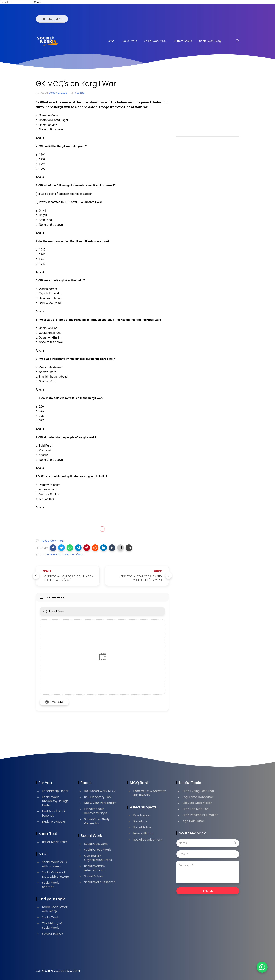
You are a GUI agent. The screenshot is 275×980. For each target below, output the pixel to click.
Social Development (148, 840)
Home (110, 41)
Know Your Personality (100, 803)
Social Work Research (100, 882)
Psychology (142, 815)
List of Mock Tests (55, 842)
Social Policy (142, 827)
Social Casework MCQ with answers (55, 874)
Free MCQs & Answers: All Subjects (150, 793)
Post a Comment (52, 541)
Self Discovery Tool (98, 797)
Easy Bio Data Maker (197, 803)
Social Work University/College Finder (55, 801)
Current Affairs (183, 41)
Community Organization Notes (98, 858)
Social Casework (96, 844)
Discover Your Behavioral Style (96, 811)
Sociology (140, 821)
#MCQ (80, 554)
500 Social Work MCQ (100, 791)
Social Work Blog (210, 41)
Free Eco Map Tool (196, 809)
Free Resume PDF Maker (200, 815)
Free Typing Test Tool (198, 791)
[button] (53, 548)
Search (38, 2)
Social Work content (50, 885)
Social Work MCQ (155, 41)
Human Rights (143, 833)
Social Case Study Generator (97, 821)
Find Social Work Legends (54, 813)
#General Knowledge (60, 554)
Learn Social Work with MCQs (55, 909)
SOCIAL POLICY (53, 934)
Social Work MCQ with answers (54, 864)
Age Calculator (193, 821)
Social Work (129, 41)
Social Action (93, 876)
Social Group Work (98, 850)
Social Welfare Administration (95, 868)
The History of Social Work (52, 926)
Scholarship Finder (55, 791)
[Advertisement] (208, 105)
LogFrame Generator (198, 797)
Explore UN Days (54, 822)
